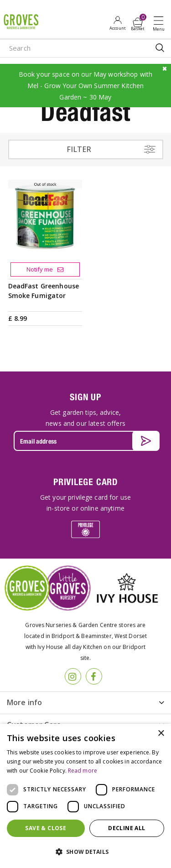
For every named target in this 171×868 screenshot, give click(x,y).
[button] (85, 852)
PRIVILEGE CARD (85, 482)
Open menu (161, 23)
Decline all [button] (127, 828)
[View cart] (138, 22)
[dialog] (85, 796)
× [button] (161, 734)
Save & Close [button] (46, 828)
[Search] (68, 48)
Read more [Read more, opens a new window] (83, 771)
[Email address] (85, 441)
